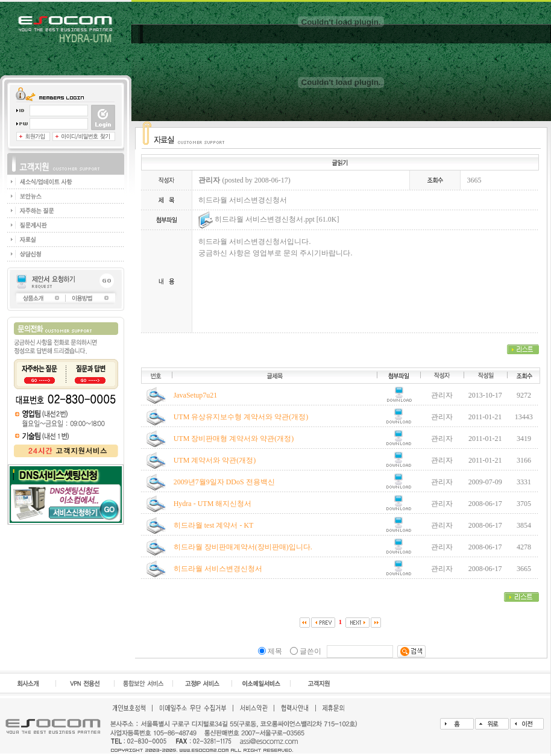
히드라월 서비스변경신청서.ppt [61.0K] (269, 219)
